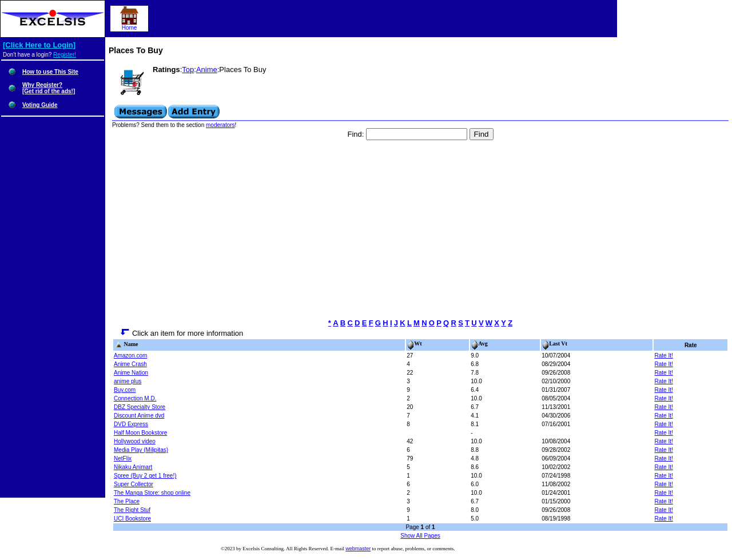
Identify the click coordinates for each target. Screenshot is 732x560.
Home (129, 25)
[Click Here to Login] (39, 45)
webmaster (358, 549)
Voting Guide (40, 105)
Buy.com (125, 390)
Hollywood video (135, 441)
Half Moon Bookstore (140, 433)
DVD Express (131, 424)
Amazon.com (130, 356)
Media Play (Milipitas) (141, 450)
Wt (414, 343)
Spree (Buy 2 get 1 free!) (145, 476)
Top (188, 69)
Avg (479, 343)
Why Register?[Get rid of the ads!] (49, 88)
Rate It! (663, 356)
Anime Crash (130, 364)
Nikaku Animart (133, 467)
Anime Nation (131, 373)
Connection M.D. (135, 398)
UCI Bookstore (132, 519)
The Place (127, 501)
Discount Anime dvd (139, 416)
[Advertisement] (420, 229)
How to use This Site (50, 72)
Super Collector (134, 484)
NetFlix (123, 458)
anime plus (128, 381)
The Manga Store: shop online (152, 493)
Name (126, 344)
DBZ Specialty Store (140, 407)
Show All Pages (420, 536)
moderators (220, 125)
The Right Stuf (132, 510)
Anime (207, 69)
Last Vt (555, 343)
